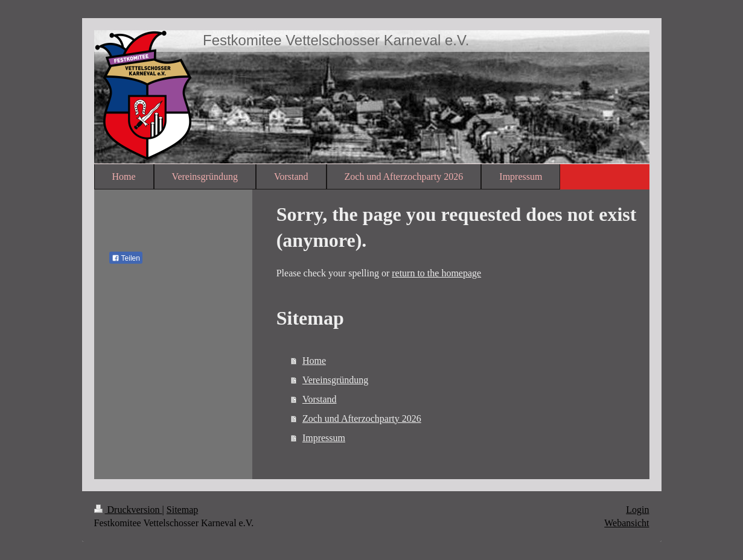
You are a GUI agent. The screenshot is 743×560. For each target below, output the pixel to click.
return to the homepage (436, 273)
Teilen (126, 258)
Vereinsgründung (335, 380)
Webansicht (627, 523)
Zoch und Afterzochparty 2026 (362, 418)
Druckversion (128, 510)
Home (314, 361)
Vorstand (320, 399)
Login (637, 510)
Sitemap (182, 510)
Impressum (324, 438)
